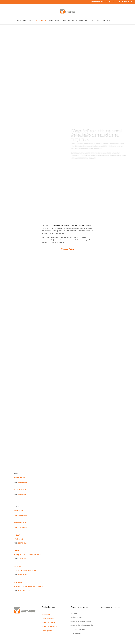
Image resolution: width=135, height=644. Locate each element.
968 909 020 (22, 483)
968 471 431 (22, 559)
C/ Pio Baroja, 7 (19, 511)
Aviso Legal (46, 615)
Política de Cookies (49, 623)
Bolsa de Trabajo (76, 633)
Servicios (40, 21)
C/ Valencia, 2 (18, 539)
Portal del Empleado (78, 629)
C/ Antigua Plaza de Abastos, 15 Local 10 (28, 555)
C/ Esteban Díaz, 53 (20, 522)
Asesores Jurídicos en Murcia (81, 621)
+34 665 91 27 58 (24, 590)
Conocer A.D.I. (79, 163)
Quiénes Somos (76, 617)
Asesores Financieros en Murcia (82, 625)
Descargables (47, 631)
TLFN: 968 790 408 (20, 527)
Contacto (106, 21)
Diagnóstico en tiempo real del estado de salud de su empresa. (96, 135)
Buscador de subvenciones (61, 21)
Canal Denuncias (48, 619)
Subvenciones (83, 21)
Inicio (18, 21)
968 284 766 (22, 495)
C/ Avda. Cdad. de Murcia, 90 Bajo (25, 570)
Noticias (96, 21)
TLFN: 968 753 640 (20, 516)
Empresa (27, 21)
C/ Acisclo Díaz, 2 (20, 490)
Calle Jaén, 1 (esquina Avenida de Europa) (28, 586)
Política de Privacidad (50, 627)
